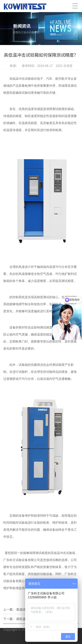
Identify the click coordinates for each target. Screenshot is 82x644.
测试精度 (46, 327)
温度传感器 (14, 130)
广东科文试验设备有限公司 (22, 560)
